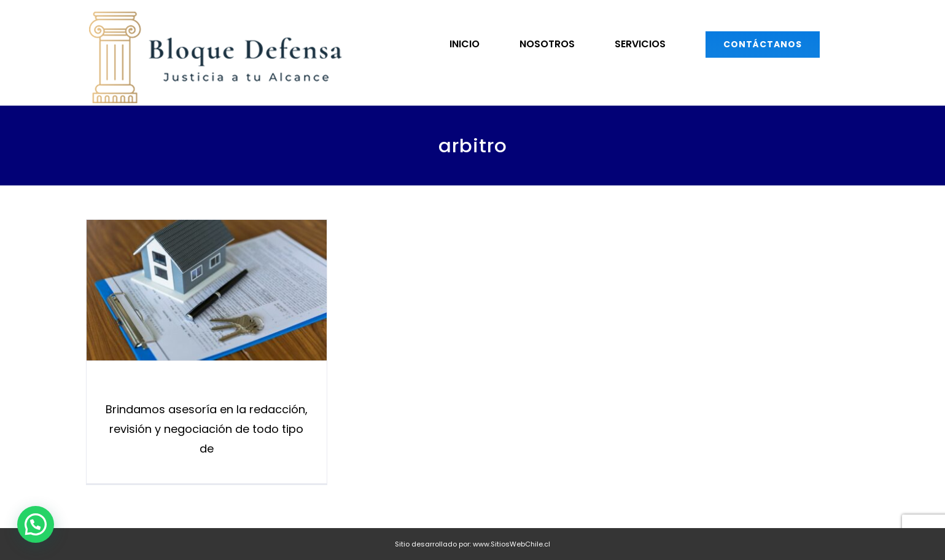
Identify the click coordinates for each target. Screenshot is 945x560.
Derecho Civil (206, 387)
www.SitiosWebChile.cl (511, 544)
